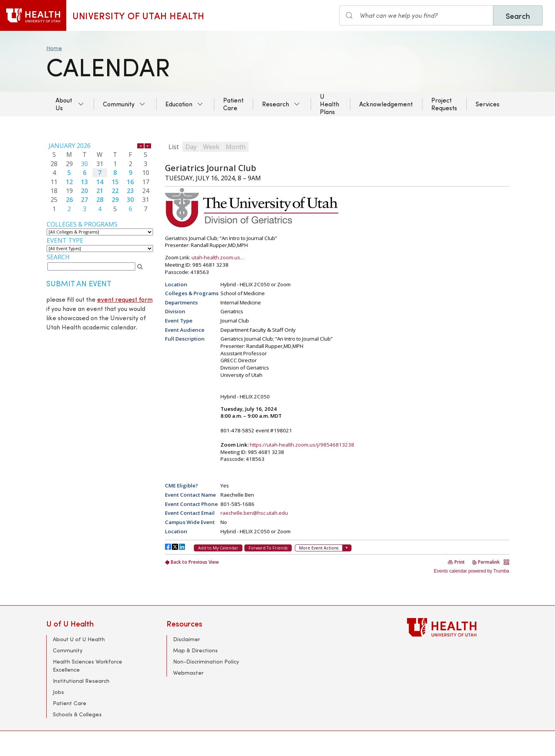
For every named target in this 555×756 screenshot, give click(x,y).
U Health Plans (330, 104)
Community (119, 104)
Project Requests (444, 104)
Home (54, 48)
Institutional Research (81, 681)
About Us (64, 104)
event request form (125, 299)
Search (518, 16)
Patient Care (233, 104)
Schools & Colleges (77, 714)
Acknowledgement (386, 104)
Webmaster (188, 673)
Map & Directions (195, 650)
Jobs (58, 692)
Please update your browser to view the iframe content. (100, 177)
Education (179, 104)
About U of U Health (79, 639)
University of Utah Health (139, 15)
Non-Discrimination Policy (206, 661)
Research (276, 104)
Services (488, 104)
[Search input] (416, 15)
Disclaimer (187, 639)
